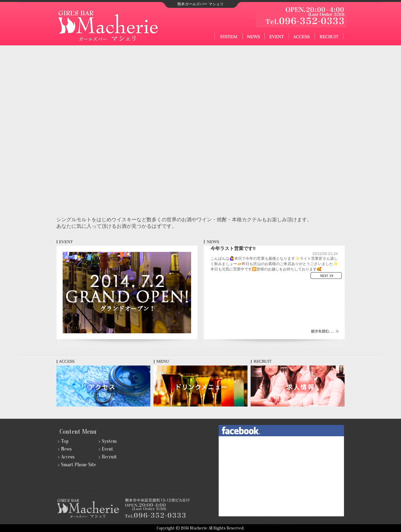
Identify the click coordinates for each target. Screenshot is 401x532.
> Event (106, 449)
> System (108, 441)
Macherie (199, 528)
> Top (63, 441)
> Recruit (108, 457)
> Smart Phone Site (77, 465)
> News (65, 449)
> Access (66, 457)
